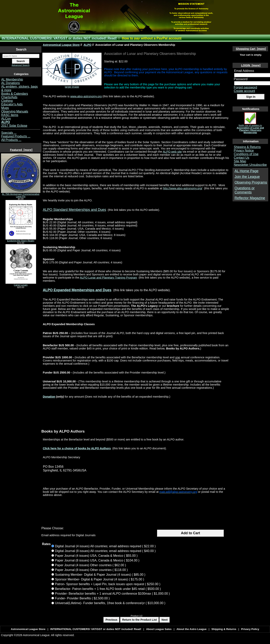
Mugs (5, 108)
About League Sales (159, 629)
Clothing (7, 101)
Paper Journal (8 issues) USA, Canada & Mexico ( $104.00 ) (97, 560)
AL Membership (12, 79)
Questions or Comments (245, 190)
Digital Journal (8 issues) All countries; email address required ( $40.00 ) (105, 551)
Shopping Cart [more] (251, 49)
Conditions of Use (246, 154)
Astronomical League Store (61, 45)
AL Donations (10, 83)
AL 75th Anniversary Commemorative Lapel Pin (21, 194)
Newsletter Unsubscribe (250, 165)
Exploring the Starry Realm (21, 240)
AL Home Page (246, 171)
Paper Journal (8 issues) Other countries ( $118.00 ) (91, 570)
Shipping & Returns (247, 147)
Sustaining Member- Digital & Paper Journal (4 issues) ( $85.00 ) (100, 575)
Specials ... (9, 133)
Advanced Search (21, 65)
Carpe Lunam (21, 284)
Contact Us (241, 158)
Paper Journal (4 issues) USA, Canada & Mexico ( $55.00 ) (96, 556)
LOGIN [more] (251, 65)
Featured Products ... (16, 136)
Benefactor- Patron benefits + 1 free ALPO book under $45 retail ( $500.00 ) (108, 589)
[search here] (21, 56)
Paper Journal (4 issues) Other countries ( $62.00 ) (91, 565)
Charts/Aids (9, 97)
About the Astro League (191, 629)
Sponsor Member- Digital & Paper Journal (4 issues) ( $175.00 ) (100, 579)
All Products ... (11, 140)
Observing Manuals (15, 111)
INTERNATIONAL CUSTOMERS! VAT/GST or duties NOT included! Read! (59, 38)
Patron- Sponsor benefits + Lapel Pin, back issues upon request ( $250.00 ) (108, 584)
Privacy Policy (250, 629)
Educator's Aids (12, 104)
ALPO (88, 45)
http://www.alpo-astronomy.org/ (183, 188)
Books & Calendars (15, 94)
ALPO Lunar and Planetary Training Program (108, 278)
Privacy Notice (244, 151)
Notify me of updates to (250, 128)
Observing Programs (251, 182)
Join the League (247, 177)
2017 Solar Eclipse (14, 126)
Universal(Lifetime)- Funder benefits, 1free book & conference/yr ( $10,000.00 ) (110, 603)
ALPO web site (172, 152)
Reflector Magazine (250, 198)
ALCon (6, 119)
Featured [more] (21, 150)
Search (21, 49)
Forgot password (245, 87)
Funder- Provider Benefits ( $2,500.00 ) (82, 598)
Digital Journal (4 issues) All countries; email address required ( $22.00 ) (105, 546)
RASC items (10, 115)
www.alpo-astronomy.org (86, 96)
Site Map (240, 161)
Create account (244, 91)
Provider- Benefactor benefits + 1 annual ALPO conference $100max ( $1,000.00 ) (112, 593)
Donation (49, 397)
